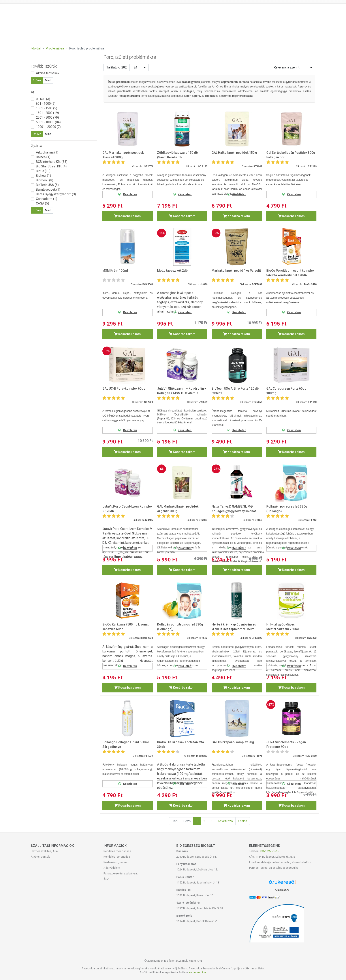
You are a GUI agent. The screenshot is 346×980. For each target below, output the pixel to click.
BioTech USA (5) (47, 185)
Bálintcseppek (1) (48, 190)
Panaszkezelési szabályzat (121, 873)
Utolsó (243, 821)
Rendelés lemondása (117, 857)
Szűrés (37, 80)
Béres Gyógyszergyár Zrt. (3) (56, 194)
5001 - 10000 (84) (48, 122)
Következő (225, 821)
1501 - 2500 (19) (47, 113)
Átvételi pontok (40, 857)
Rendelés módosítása (117, 851)
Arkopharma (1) (47, 152)
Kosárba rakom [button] (127, 216)
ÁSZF (107, 879)
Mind (48, 80)
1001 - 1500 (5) (47, 108)
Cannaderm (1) (47, 199)
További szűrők (44, 66)
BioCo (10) (43, 171)
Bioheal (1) (43, 176)
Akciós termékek (48, 73)
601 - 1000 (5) (46, 104)
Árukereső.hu (282, 890)
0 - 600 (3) (43, 99)
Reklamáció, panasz (116, 862)
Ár (33, 92)
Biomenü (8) (45, 180)
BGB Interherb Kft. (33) (52, 162)
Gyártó (36, 145)
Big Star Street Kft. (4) (51, 166)
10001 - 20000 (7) (48, 127)
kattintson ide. (198, 972)
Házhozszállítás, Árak (44, 851)
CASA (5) (42, 203)
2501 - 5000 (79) (47, 118)
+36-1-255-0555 (269, 851)
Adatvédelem (112, 868)
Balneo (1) (43, 157)
